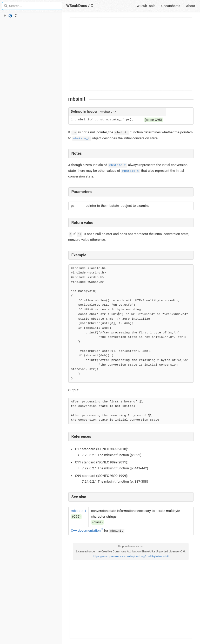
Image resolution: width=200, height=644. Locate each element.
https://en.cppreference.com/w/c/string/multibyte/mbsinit (131, 556)
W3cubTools (146, 6)
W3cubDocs (77, 6)
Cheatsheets (171, 6)
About (191, 6)
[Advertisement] (131, 54)
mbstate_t (82, 139)
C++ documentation (86, 530)
